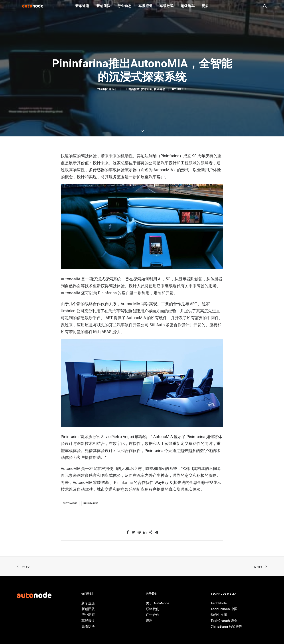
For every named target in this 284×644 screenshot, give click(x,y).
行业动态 (124, 9)
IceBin (182, 265)
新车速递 (82, 9)
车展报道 (145, 9)
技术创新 (147, 265)
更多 (205, 9)
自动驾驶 (160, 265)
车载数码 (167, 9)
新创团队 (103, 9)
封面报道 (134, 265)
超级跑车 (188, 9)
